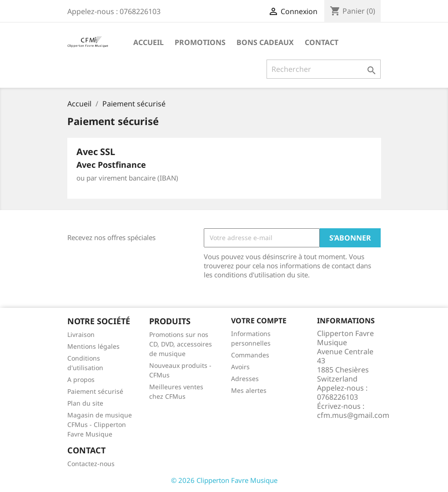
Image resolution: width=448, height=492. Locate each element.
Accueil (148, 42)
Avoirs (240, 367)
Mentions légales (93, 346)
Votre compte (259, 321)
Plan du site (85, 403)
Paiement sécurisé (95, 391)
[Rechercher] (324, 69)
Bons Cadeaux (265, 42)
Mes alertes (249, 390)
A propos (81, 379)
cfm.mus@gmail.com (353, 415)
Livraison (81, 334)
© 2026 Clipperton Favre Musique (224, 480)
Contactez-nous (91, 464)
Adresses (245, 379)
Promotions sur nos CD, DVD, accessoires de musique (181, 344)
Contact (322, 42)
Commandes (250, 355)
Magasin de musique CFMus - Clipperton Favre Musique (100, 424)
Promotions (200, 42)
